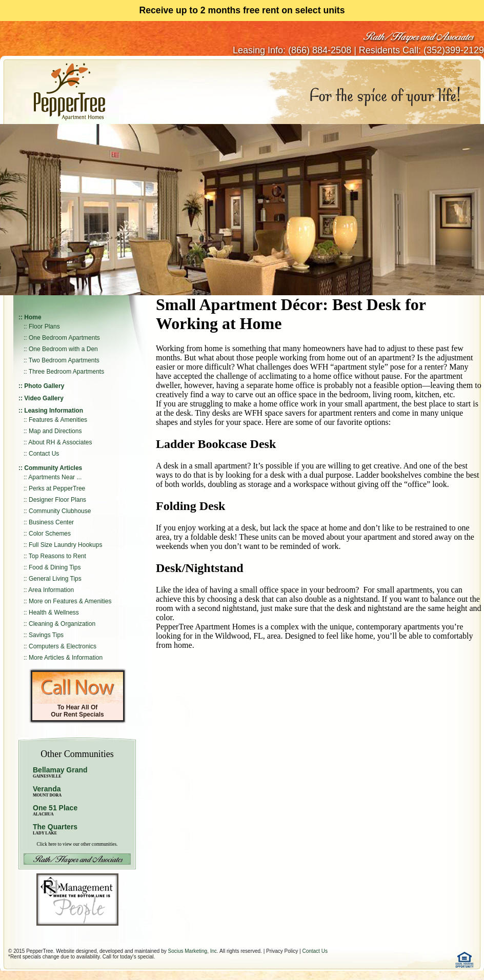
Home (33, 317)
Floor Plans (44, 326)
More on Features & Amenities (70, 601)
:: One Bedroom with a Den (61, 349)
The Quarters (55, 827)
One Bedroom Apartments (64, 338)
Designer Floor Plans (57, 500)
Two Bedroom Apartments (64, 360)
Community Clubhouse (60, 511)
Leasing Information (54, 411)
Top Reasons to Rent (57, 556)
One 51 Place (55, 808)
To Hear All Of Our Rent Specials (77, 711)
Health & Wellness (54, 612)
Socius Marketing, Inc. (193, 951)
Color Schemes (50, 534)
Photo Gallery (44, 386)
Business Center (51, 522)
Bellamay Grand (60, 772)
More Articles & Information (66, 658)
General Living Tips (55, 579)
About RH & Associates (60, 442)
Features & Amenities (58, 420)
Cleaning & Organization (62, 624)
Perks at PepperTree (57, 488)
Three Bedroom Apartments (66, 372)
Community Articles (53, 468)
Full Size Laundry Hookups (65, 545)
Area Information (51, 590)
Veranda (47, 791)
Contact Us (44, 454)
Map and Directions (55, 431)
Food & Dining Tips (55, 567)
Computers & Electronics (63, 646)
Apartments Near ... (55, 477)
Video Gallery (44, 398)
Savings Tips (46, 635)
